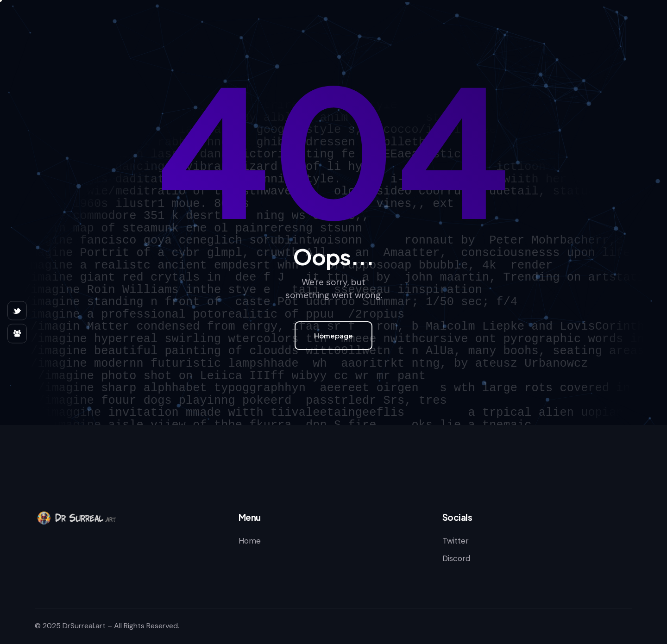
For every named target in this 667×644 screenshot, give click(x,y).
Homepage (333, 335)
